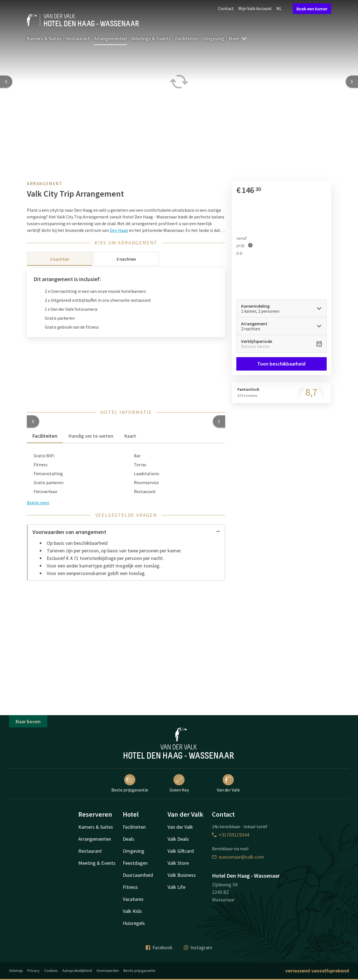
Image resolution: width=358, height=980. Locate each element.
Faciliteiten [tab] (45, 436)
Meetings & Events (151, 38)
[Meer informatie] (250, 245)
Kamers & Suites (44, 38)
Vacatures (133, 899)
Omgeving (213, 38)
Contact (226, 8)
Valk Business (182, 875)
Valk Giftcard (181, 851)
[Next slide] (352, 82)
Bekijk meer (38, 503)
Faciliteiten (187, 38)
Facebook (159, 947)
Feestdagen (135, 863)
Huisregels (134, 923)
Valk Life (176, 887)
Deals (129, 839)
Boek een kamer (312, 9)
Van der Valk (228, 783)
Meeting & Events (97, 863)
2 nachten (60, 259)
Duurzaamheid (138, 875)
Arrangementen (110, 38)
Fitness (130, 887)
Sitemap (16, 970)
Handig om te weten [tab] (91, 436)
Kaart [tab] (130, 436)
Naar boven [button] (28, 721)
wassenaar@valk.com (238, 857)
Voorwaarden (108, 970)
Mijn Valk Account (255, 8)
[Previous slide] (6, 82)
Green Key (179, 783)
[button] (33, 421)
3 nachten (126, 259)
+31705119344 (231, 835)
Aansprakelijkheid (77, 970)
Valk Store (178, 863)
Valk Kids (132, 911)
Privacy (34, 970)
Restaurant (78, 38)
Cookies (51, 970)
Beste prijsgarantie (130, 783)
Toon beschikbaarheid (282, 364)
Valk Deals (178, 839)
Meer (238, 38)
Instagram (198, 947)
